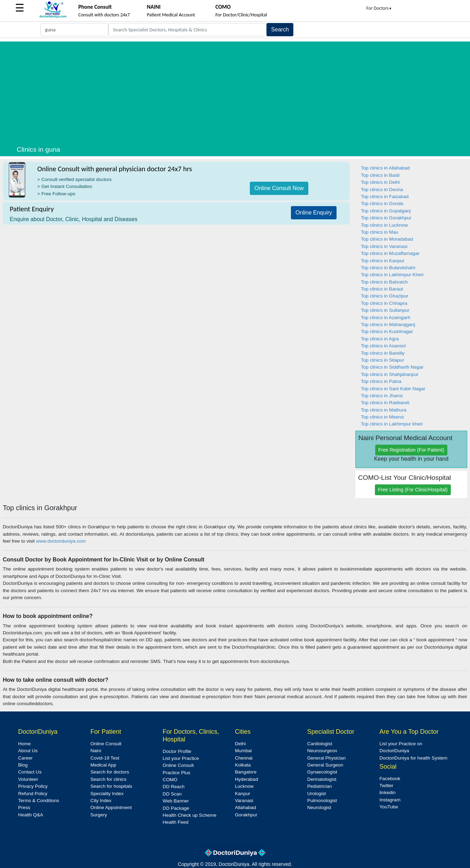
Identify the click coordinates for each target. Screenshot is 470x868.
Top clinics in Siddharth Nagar (392, 367)
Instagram (390, 800)
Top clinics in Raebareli (385, 403)
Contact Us (30, 772)
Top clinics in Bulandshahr (388, 268)
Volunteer (28, 779)
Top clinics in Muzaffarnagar (390, 253)
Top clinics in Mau (380, 232)
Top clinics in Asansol (383, 346)
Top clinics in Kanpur (383, 261)
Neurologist (319, 807)
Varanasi (244, 801)
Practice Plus (176, 773)
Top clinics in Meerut (382, 417)
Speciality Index (107, 794)
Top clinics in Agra (380, 339)
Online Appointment (111, 807)
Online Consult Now (279, 188)
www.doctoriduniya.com (61, 541)
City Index (101, 801)
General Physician (326, 758)
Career (25, 758)
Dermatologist (322, 779)
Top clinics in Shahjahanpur (390, 374)
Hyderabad (246, 779)
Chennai (244, 758)
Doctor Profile (177, 751)
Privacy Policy (33, 786)
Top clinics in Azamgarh (386, 318)
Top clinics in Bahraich (384, 282)
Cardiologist (320, 744)
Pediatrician (320, 786)
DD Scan (172, 794)
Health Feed (176, 822)
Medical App (103, 765)
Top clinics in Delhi (380, 182)
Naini (96, 751)
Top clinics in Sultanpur (385, 310)
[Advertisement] (235, 90)
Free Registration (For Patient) (411, 450)
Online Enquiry (314, 213)
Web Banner (176, 801)
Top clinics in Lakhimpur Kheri (392, 275)
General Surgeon (325, 765)
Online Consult (106, 744)
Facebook (390, 779)
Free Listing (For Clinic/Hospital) (413, 490)
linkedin (387, 792)
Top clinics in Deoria (382, 190)
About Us (28, 751)
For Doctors (379, 8)
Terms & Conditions (39, 801)
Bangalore (246, 772)
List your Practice (181, 758)
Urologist (317, 794)
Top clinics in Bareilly (383, 353)
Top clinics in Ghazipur (385, 296)
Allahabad (245, 807)
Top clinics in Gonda (382, 203)
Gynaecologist (322, 772)
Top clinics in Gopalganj (386, 211)
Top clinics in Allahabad (386, 168)
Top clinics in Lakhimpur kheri (392, 424)
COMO (170, 780)
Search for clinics (108, 779)
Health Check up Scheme (190, 815)
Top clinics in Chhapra (384, 303)
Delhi (240, 744)
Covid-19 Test (105, 758)
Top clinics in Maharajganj (388, 324)
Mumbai (243, 751)
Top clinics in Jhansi (382, 396)
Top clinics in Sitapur (383, 360)
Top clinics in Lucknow (384, 225)
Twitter (386, 786)
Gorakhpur (246, 815)
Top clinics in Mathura (384, 410)
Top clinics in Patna (381, 381)
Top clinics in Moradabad (387, 239)
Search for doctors (110, 772)
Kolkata (243, 765)
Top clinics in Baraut (382, 289)
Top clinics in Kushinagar (387, 331)
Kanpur (242, 794)
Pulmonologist (322, 801)
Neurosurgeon (322, 751)
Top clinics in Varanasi (384, 246)
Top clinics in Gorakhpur (386, 218)
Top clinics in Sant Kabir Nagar (393, 389)
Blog (23, 765)
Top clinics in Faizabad (385, 197)
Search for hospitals (111, 786)
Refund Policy (33, 794)
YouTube (389, 807)
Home (24, 744)
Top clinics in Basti (380, 175)
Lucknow (244, 786)
